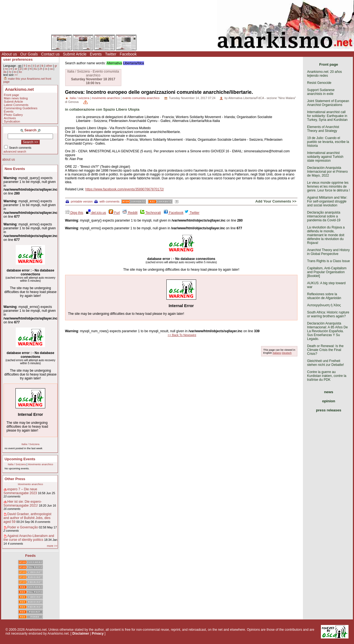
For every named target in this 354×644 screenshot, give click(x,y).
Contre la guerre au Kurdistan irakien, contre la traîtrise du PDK (327, 376)
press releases (329, 410)
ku (35, 69)
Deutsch (287, 353)
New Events (15, 169)
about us (9, 159)
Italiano (277, 353)
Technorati (150, 213)
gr (56, 66)
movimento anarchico (106, 98)
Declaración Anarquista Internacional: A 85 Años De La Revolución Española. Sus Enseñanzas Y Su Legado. (327, 331)
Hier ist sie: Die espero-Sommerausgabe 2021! (23, 504)
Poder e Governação (23, 527)
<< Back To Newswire (182, 335)
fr (25, 66)
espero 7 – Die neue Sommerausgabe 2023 (20, 491)
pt (38, 66)
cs (46, 69)
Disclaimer (81, 634)
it (34, 66)
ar (16, 69)
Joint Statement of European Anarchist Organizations (328, 103)
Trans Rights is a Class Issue (328, 261)
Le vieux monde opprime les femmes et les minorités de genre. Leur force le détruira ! (328, 187)
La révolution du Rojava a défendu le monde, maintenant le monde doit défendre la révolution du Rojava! (326, 235)
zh (41, 69)
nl (11, 69)
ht (31, 69)
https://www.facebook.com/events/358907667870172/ (125, 189)
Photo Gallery (13, 115)
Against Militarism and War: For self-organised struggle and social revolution (327, 201)
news (329, 392)
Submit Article (75, 54)
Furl (114, 213)
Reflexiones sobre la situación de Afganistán (324, 296)
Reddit (130, 213)
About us (9, 54)
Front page (11, 95)
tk (42, 66)
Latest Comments (16, 105)
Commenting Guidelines (21, 108)
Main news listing (16, 98)
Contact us (50, 54)
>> (16, 75)
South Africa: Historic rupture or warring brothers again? (328, 314)
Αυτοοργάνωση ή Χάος (324, 305)
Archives (10, 118)
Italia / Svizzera (30, 444)
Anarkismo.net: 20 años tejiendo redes (324, 74)
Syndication (12, 121)
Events (96, 54)
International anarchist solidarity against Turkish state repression (325, 157)
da (5, 72)
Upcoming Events (20, 459)
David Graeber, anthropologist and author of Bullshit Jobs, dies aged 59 (27, 518)
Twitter (111, 54)
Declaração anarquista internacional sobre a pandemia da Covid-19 (324, 216)
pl (21, 69)
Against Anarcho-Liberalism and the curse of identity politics (29, 538)
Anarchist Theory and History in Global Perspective (328, 252)
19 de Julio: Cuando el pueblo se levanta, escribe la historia (328, 142)
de (26, 69)
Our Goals (29, 54)
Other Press (15, 479)
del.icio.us (96, 213)
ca (51, 69)
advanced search (15, 151)
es (29, 66)
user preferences (18, 59)
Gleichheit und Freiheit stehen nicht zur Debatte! (325, 363)
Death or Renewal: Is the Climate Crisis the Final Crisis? (325, 350)
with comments (107, 201)
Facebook (128, 54)
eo (15, 72)
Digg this (74, 213)
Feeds (30, 556)
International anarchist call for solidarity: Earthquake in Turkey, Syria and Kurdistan (327, 116)
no (6, 69)
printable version (79, 201)
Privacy (98, 634)
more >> (52, 546)
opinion (329, 401)
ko (21, 72)
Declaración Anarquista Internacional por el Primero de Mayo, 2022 (327, 172)
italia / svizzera (80, 98)
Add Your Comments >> (276, 201)
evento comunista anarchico (141, 98)
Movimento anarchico (40, 464)
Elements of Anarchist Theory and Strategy (323, 129)
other (49, 66)
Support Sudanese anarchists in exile (321, 92)
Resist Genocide (319, 83)
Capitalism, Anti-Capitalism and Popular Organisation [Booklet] (327, 272)
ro (10, 72)
